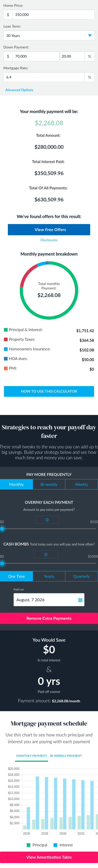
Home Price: (13, 5)
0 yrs (49, 681)
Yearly (49, 576)
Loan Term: (13, 26)
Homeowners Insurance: (27, 349)
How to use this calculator (49, 391)
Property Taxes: (19, 339)
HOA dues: (16, 359)
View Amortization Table (49, 857)
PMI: (10, 368)
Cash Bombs (16, 544)
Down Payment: (17, 47)
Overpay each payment (49, 502)
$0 (49, 649)
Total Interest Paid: (49, 162)
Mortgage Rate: (16, 68)
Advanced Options (19, 90)
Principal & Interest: (23, 330)
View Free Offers (50, 229)
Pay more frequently (49, 474)
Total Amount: (49, 135)
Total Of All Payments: (49, 188)
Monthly (16, 484)
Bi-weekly (49, 484)
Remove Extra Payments (49, 618)
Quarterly (81, 576)
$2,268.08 (49, 123)
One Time (16, 576)
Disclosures (49, 240)
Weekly (81, 484)
